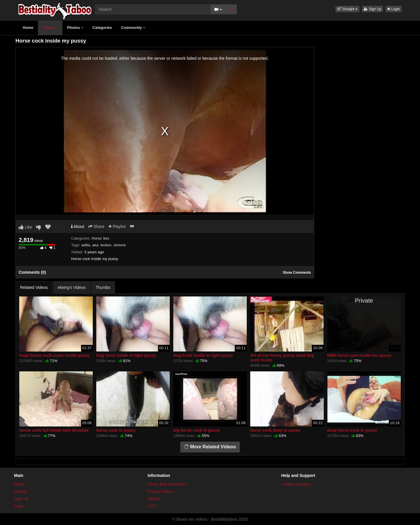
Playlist (117, 226)
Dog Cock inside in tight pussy (126, 355)
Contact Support (296, 484)
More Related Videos (210, 447)
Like (26, 227)
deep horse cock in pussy (352, 430)
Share (96, 226)
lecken (106, 245)
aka (95, 245)
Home (28, 28)
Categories (102, 28)
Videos (50, 28)
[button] (347, 9)
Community (133, 28)
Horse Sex (100, 238)
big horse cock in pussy (197, 430)
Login (394, 9)
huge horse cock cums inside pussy (54, 355)
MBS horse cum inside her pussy (359, 355)
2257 (152, 506)
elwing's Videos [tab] (72, 287)
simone (120, 245)
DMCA (154, 499)
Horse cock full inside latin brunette (54, 430)
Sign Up (372, 9)
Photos (75, 28)
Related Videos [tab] (34, 287)
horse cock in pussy (116, 430)
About (78, 226)
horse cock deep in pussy (275, 430)
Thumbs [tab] (103, 287)
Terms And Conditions (167, 484)
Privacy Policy (160, 491)
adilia (86, 245)
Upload (20, 491)
